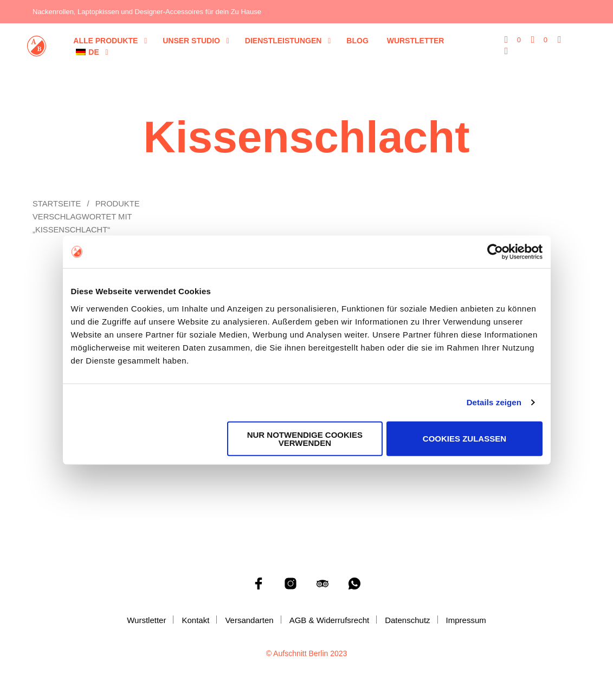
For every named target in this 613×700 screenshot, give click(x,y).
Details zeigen (494, 402)
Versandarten (249, 620)
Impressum (466, 620)
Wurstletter (416, 41)
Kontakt (195, 620)
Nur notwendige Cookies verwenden (305, 438)
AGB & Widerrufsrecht (330, 620)
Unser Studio (191, 41)
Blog (357, 41)
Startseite (57, 204)
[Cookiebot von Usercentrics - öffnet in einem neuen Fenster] (495, 252)
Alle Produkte (105, 41)
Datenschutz (407, 620)
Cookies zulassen (464, 439)
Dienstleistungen (283, 41)
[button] (513, 40)
